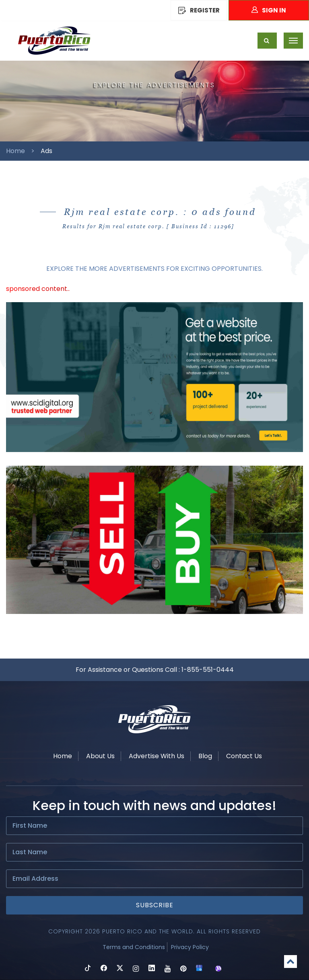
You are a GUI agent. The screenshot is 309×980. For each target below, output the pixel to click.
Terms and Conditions (134, 947)
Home (15, 151)
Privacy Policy (190, 947)
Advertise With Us (157, 756)
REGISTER (199, 10)
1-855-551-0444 (208, 670)
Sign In (269, 10)
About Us (100, 756)
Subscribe (155, 905)
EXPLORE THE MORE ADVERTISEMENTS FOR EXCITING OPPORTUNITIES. (154, 269)
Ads (46, 151)
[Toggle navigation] (293, 41)
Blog (205, 756)
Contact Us (244, 756)
